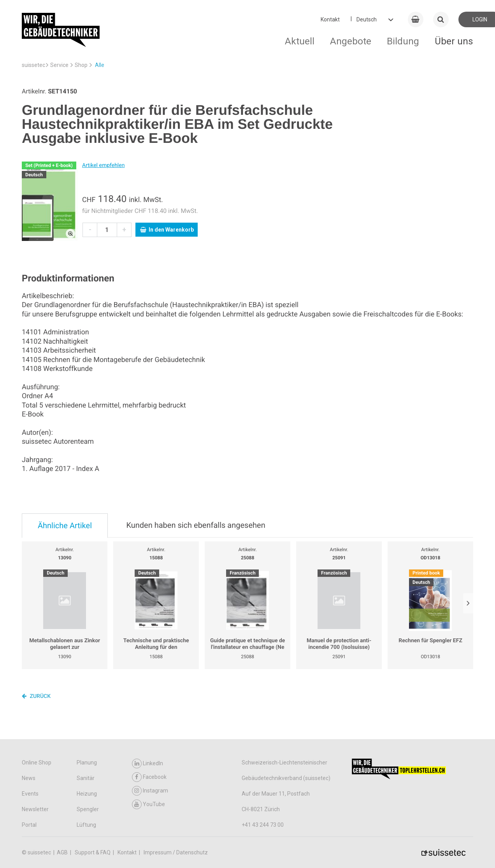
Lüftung (86, 825)
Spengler (88, 809)
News (29, 778)
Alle (100, 65)
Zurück (36, 696)
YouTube (148, 804)
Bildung (403, 41)
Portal (29, 825)
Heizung (87, 794)
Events (30, 794)
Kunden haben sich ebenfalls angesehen (196, 525)
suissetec (33, 65)
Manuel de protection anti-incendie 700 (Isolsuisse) (339, 644)
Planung (87, 763)
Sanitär (86, 778)
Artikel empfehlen (103, 165)
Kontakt (330, 19)
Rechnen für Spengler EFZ (430, 641)
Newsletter (35, 809)
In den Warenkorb (167, 230)
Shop (81, 65)
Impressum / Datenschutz (176, 852)
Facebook (149, 777)
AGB (63, 852)
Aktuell (300, 41)
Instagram (150, 791)
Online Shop (37, 763)
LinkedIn (147, 763)
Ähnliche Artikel (65, 525)
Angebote (351, 41)
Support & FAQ (93, 852)
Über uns (454, 41)
